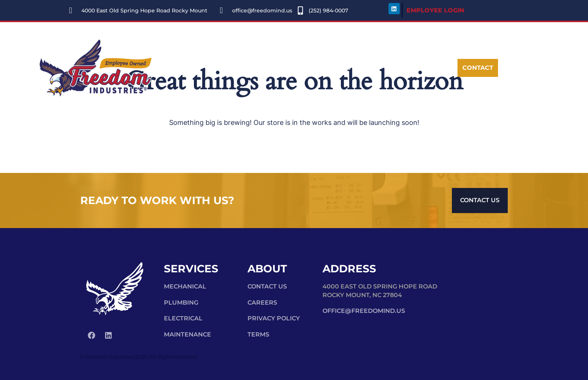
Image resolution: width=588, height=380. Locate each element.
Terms (258, 334)
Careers (336, 68)
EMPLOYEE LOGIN (435, 10)
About (183, 68)
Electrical (183, 318)
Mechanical (185, 286)
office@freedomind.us (364, 311)
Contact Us (267, 286)
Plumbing (181, 303)
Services (234, 68)
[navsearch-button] (411, 68)
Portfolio (288, 68)
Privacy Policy (274, 318)
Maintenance (187, 334)
